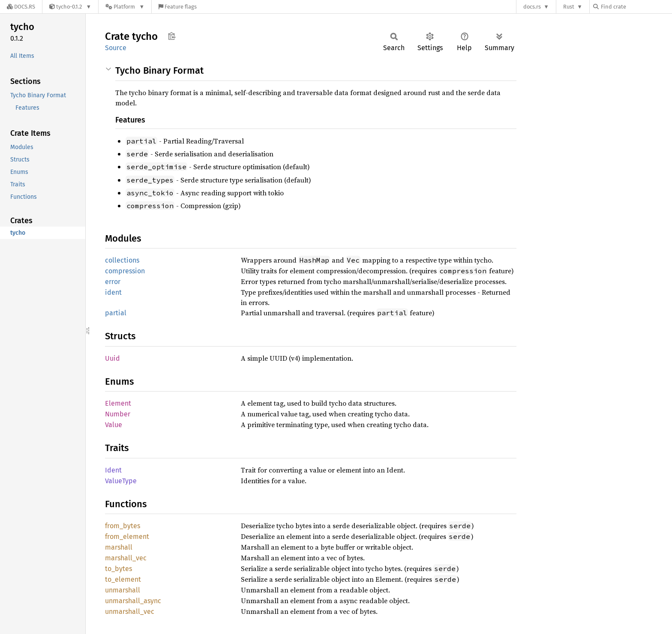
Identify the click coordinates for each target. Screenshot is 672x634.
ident (113, 292)
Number (118, 414)
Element (118, 403)
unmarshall (123, 590)
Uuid (112, 358)
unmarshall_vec (130, 612)
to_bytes (118, 569)
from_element (127, 537)
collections (122, 260)
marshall (119, 547)
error (113, 282)
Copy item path (172, 36)
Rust (569, 7)
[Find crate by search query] (636, 7)
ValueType (121, 481)
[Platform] (125, 7)
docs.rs (532, 7)
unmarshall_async (133, 601)
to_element (123, 579)
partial (116, 313)
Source (116, 48)
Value (114, 425)
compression (125, 271)
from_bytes (123, 526)
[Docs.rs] (21, 7)
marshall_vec (126, 558)
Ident (113, 470)
